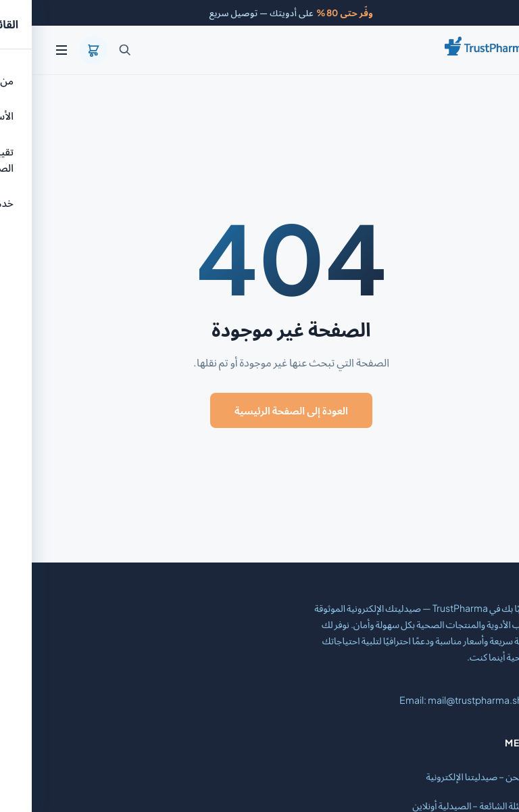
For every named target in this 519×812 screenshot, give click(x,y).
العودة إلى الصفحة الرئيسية (259, 410)
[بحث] (93, 50)
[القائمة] (30, 50)
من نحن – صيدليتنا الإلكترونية (448, 776)
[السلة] (61, 50)
